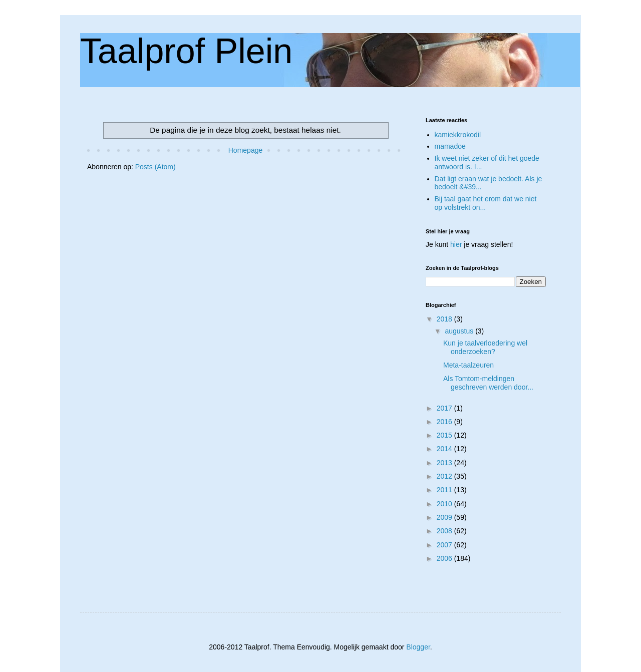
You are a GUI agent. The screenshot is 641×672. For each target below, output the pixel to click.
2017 (445, 408)
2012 (445, 476)
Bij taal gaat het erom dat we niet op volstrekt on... (486, 203)
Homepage (246, 150)
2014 (445, 449)
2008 (445, 531)
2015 (445, 435)
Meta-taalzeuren (468, 365)
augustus (460, 331)
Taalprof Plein (186, 51)
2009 (445, 517)
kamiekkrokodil (458, 135)
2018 (445, 319)
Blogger (418, 647)
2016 (445, 422)
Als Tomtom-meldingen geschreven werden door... (488, 383)
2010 (445, 504)
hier (456, 244)
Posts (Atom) (155, 167)
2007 (445, 545)
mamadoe (450, 146)
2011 (445, 490)
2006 (445, 558)
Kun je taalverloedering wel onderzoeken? (485, 347)
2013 (445, 463)
